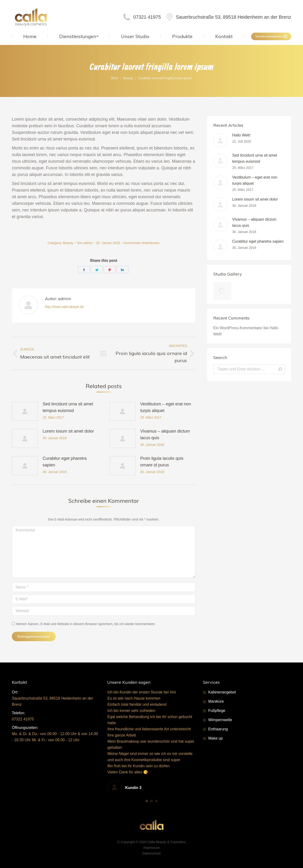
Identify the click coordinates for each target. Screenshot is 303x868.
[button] (147, 801)
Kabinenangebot (222, 692)
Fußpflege (217, 711)
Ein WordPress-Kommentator (238, 328)
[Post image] (25, 411)
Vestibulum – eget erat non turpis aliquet (166, 407)
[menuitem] (30, 36)
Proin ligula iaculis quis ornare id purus (162, 462)
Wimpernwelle (220, 720)
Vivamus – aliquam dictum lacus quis (165, 434)
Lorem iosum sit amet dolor (68, 431)
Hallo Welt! (241, 135)
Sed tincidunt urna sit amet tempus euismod (68, 407)
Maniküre (216, 701)
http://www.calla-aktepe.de (64, 307)
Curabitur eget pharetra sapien (65, 462)
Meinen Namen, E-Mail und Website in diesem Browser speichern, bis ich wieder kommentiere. (86, 624)
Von (85, 243)
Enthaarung (218, 729)
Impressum (151, 848)
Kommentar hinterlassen (142, 243)
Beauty (68, 243)
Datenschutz (151, 853)
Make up (216, 738)
